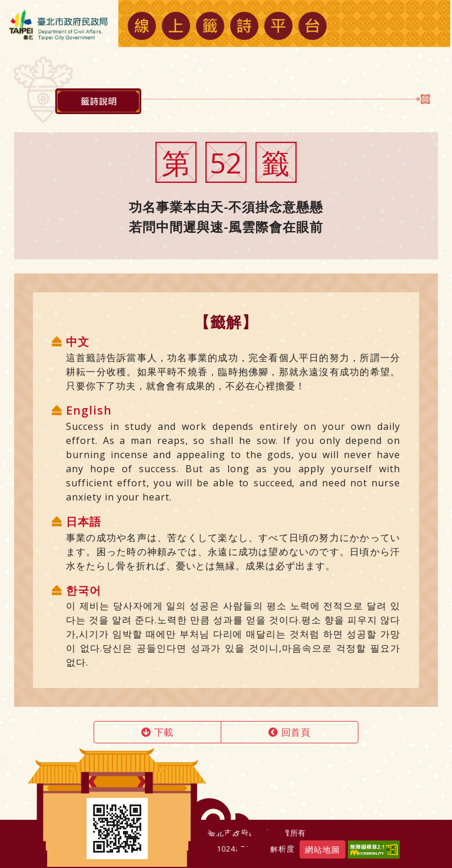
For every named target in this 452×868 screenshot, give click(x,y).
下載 (158, 732)
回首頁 (290, 732)
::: (5, 759)
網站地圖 (323, 849)
